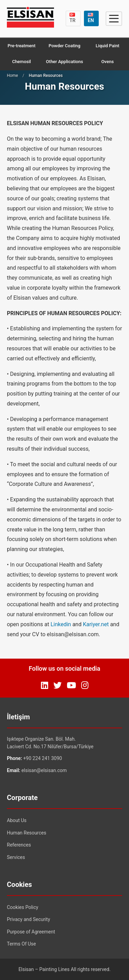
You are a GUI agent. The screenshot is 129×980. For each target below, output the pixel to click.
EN (91, 18)
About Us (17, 820)
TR (73, 18)
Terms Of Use (21, 944)
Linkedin (61, 624)
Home (12, 76)
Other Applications (65, 62)
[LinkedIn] (45, 686)
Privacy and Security (29, 919)
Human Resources (26, 833)
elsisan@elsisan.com (44, 770)
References (19, 845)
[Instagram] (85, 686)
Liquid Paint (107, 46)
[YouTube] (71, 686)
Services (16, 857)
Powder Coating (64, 46)
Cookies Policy (23, 907)
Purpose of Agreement (31, 932)
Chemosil (21, 62)
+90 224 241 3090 (42, 758)
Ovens (107, 62)
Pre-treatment (21, 46)
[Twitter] (57, 686)
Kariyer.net (96, 624)
